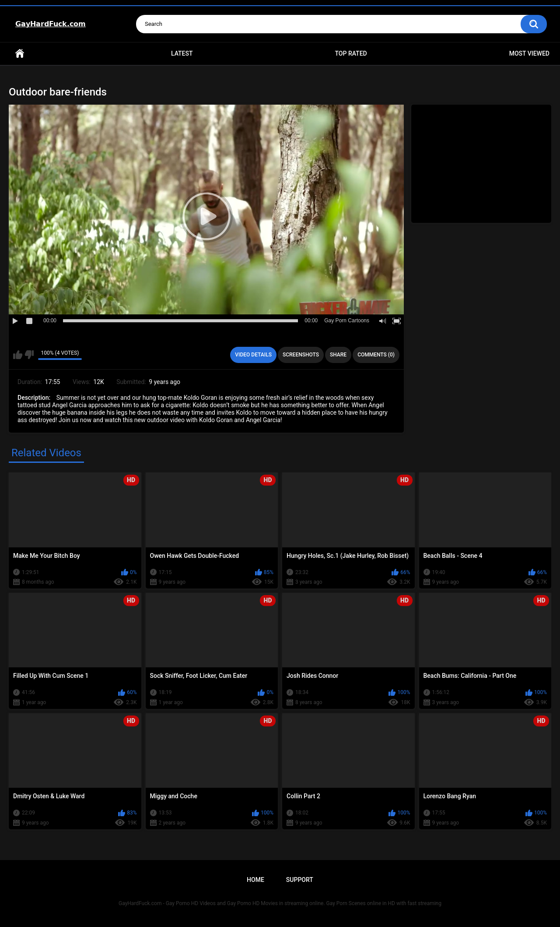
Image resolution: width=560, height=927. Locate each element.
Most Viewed (529, 53)
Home (20, 54)
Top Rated (351, 53)
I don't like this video (29, 355)
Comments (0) (376, 355)
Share (338, 355)
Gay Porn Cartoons (347, 321)
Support (300, 880)
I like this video (18, 355)
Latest (182, 53)
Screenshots (301, 355)
